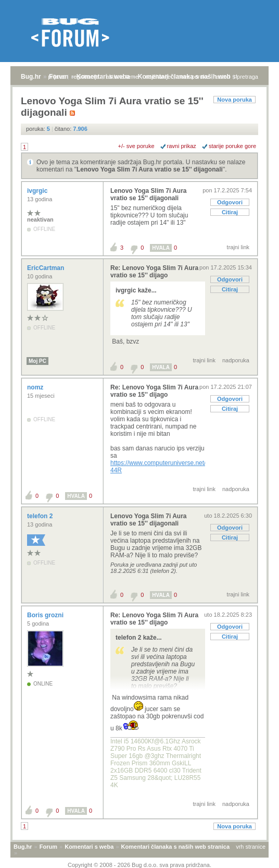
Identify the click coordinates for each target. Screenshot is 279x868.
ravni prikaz (182, 146)
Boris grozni (46, 615)
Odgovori (230, 202)
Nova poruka (234, 100)
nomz (36, 387)
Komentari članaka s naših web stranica (175, 847)
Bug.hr (31, 77)
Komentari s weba (89, 847)
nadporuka (236, 360)
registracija (86, 77)
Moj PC (37, 361)
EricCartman (47, 268)
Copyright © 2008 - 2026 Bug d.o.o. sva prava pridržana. (139, 865)
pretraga (248, 77)
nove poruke (193, 77)
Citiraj (230, 212)
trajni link (238, 247)
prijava (56, 77)
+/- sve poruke (136, 146)
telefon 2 (41, 516)
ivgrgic (38, 191)
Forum (48, 847)
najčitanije (158, 77)
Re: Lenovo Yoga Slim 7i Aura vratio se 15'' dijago (154, 272)
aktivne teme (122, 77)
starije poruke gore (232, 146)
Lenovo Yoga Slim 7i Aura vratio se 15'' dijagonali (150, 169)
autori (223, 77)
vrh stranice (251, 847)
